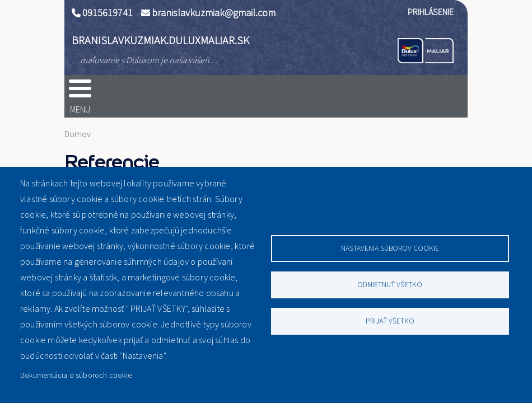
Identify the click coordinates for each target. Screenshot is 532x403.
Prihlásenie (431, 12)
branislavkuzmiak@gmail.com (214, 13)
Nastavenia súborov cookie (390, 248)
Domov (78, 134)
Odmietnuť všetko (390, 285)
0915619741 (108, 13)
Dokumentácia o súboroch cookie (76, 375)
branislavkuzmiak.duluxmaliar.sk (160, 41)
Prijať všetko (390, 321)
